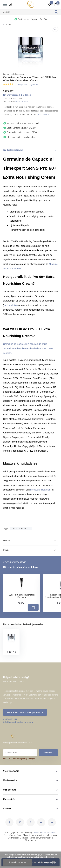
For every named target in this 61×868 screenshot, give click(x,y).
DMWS (36, 833)
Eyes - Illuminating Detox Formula (22, 596)
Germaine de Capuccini (14, 74)
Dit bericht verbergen (17, 862)
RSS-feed (52, 833)
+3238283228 (10, 719)
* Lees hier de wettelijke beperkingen (19, 759)
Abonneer (48, 753)
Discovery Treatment (41, 490)
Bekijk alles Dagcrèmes (28, 84)
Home (8, 24)
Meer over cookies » (47, 862)
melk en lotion (11, 305)
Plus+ (44, 833)
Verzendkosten (21, 101)
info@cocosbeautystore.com (17, 722)
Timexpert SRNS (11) (21, 529)
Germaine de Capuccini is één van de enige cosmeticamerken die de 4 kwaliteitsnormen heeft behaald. (28, 348)
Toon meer (44, 114)
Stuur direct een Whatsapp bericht (25, 712)
